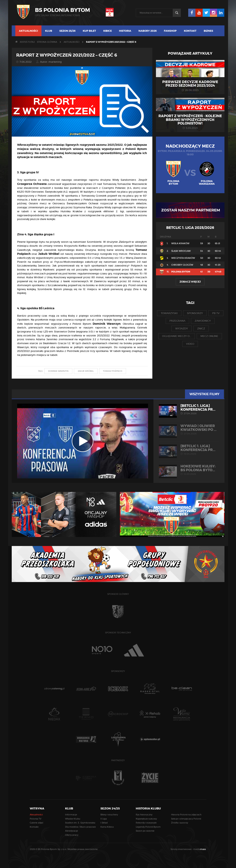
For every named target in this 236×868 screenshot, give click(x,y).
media (200, 849)
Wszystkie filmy (205, 394)
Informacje (71, 815)
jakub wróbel (86, 371)
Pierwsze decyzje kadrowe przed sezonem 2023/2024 (190, 84)
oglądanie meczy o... (177, 336)
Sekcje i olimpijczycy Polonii (186, 819)
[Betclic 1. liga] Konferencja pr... (189, 409)
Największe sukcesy (146, 819)
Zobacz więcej (190, 282)
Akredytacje (71, 831)
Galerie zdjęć (37, 823)
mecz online (209, 336)
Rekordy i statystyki (146, 823)
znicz (201, 328)
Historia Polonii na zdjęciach (186, 815)
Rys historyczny (144, 815)
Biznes (208, 31)
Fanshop (170, 31)
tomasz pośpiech (113, 371)
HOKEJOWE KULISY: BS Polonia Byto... (189, 470)
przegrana (177, 321)
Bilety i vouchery (109, 815)
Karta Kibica (107, 827)
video (190, 344)
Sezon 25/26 (67, 31)
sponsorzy (195, 313)
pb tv (216, 313)
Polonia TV (36, 819)
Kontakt (190, 31)
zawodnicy (203, 321)
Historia (125, 31)
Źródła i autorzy (180, 823)
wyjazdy (182, 328)
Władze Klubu (73, 819)
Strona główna (47, 42)
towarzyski (169, 313)
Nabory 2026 (148, 31)
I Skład (104, 823)
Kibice (108, 31)
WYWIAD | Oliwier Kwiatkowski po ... (189, 430)
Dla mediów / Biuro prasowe (80, 827)
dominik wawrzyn (58, 371)
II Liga (104, 819)
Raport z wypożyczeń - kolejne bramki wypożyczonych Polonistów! (190, 120)
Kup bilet (89, 31)
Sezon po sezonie (145, 831)
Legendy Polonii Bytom (148, 827)
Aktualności (28, 31)
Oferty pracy (72, 835)
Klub (49, 31)
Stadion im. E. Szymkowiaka (80, 823)
